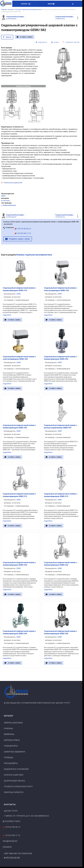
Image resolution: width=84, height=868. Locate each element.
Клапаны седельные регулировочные (28, 9)
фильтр (9, 37)
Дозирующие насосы (14, 781)
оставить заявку (26, 37)
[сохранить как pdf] (71, 42)
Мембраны (9, 734)
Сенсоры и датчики (14, 775)
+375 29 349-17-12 (23, 233)
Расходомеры (11, 763)
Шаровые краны (12, 740)
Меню (51, 4)
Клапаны (11, 9)
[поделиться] (41, 42)
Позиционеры (11, 746)
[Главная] (6, 4)
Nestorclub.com (13, 858)
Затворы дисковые (13, 723)
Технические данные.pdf (13, 183)
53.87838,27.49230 (13, 821)
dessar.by (7, 847)
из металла (5, 201)
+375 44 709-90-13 (23, 229)
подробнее (7, 315)
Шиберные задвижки (14, 752)
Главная (4, 9)
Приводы (9, 758)
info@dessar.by (10, 841)
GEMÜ (3, 196)
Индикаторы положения (16, 769)
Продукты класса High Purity (18, 787)
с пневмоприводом (8, 205)
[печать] (55, 42)
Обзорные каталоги (14, 792)
